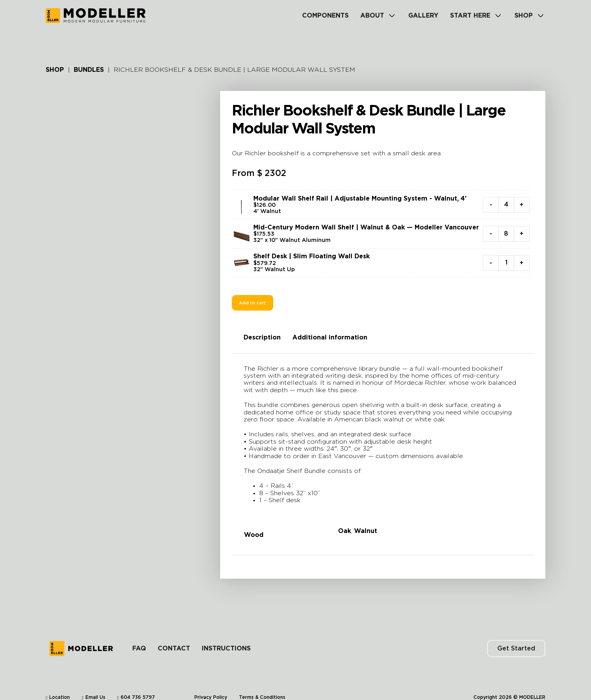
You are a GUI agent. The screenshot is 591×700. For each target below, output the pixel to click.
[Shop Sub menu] (541, 16)
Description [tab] (262, 338)
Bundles (89, 70)
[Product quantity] (506, 205)
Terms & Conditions (262, 685)
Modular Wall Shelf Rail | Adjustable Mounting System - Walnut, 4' (360, 199)
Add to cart (252, 303)
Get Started (516, 637)
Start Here (470, 16)
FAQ (139, 636)
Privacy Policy (211, 685)
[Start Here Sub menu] (498, 16)
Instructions (226, 636)
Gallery (423, 16)
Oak (344, 531)
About (372, 16)
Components (325, 16)
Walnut (366, 531)
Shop (524, 16)
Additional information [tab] (330, 338)
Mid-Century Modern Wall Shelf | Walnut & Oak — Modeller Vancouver (366, 227)
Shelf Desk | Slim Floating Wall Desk (312, 256)
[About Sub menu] (392, 16)
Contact (174, 636)
